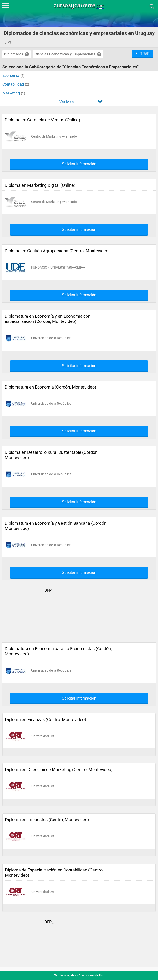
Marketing (12, 93)
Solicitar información (79, 164)
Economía (11, 75)
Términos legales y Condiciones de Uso (79, 975)
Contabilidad (14, 84)
